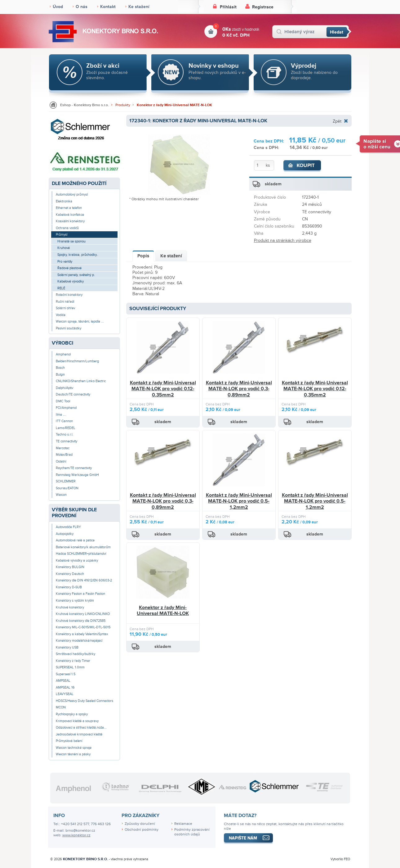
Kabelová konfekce (70, 215)
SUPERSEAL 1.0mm (70, 667)
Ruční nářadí (65, 302)
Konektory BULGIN (70, 567)
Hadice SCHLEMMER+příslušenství (81, 554)
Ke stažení (139, 7)
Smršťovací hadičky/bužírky (76, 654)
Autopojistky (65, 534)
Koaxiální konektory (70, 221)
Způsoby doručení (140, 824)
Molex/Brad (64, 455)
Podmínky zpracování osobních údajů (192, 832)
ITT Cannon (64, 421)
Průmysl (62, 235)
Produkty (123, 105)
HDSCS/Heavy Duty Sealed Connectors (84, 701)
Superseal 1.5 (66, 674)
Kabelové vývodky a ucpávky (77, 561)
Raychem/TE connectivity (74, 468)
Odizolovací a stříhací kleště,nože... (81, 728)
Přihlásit (228, 7)
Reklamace (183, 824)
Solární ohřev (65, 308)
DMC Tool (63, 401)
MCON (61, 707)
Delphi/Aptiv (64, 388)
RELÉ (61, 288)
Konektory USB (67, 647)
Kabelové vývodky (71, 281)
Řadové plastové (69, 268)
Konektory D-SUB (69, 587)
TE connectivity (67, 441)
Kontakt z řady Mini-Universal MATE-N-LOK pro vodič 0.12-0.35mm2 (163, 389)
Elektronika (64, 201)
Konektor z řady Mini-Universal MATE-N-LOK (174, 105)
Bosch (60, 368)
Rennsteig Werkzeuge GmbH (77, 475)
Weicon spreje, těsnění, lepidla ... (80, 321)
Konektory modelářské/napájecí (79, 641)
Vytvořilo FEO (340, 859)
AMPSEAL (63, 681)
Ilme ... (61, 415)
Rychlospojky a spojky (72, 714)
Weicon (61, 495)
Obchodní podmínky (142, 830)
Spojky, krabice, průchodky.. (78, 255)
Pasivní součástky (69, 328)
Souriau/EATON (67, 488)
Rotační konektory (69, 295)
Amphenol (63, 354)
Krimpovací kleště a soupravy (77, 721)
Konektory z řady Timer (73, 661)
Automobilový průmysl (72, 194)
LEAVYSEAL (65, 694)
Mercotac (63, 448)
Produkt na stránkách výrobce (283, 240)
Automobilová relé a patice (75, 540)
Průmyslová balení (69, 741)
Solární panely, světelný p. (76, 275)
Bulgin (60, 375)
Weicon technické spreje (74, 748)
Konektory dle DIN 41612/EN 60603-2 (84, 580)
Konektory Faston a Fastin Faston (80, 594)
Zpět (337, 121)
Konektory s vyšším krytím (75, 601)
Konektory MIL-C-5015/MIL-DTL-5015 (83, 627)
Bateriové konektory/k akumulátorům (83, 547)
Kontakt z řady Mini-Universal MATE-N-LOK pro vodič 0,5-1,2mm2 (239, 501)
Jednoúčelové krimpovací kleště (79, 734)
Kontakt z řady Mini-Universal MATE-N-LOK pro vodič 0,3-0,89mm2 (239, 389)
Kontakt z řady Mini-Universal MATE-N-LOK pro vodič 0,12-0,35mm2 (315, 389)
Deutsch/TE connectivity (73, 394)
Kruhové (64, 248)
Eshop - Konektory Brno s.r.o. (84, 105)
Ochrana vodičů (67, 228)
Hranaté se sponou (71, 241)
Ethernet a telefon (69, 208)
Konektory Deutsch (70, 574)
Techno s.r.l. (64, 434)
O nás (82, 7)
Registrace (263, 7)
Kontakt (108, 7)
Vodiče (61, 315)
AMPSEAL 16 (65, 687)
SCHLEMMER (66, 481)
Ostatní (61, 461)
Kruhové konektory (70, 607)
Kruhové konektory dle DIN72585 (81, 621)
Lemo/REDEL (66, 428)
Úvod (58, 7)
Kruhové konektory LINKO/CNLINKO (83, 614)
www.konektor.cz (76, 835)
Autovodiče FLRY (68, 527)
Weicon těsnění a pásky (73, 754)
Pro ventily (65, 262)
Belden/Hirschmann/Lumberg (77, 361)
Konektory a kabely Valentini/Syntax (82, 634)
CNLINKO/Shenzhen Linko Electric (81, 381)
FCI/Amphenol (66, 408)
